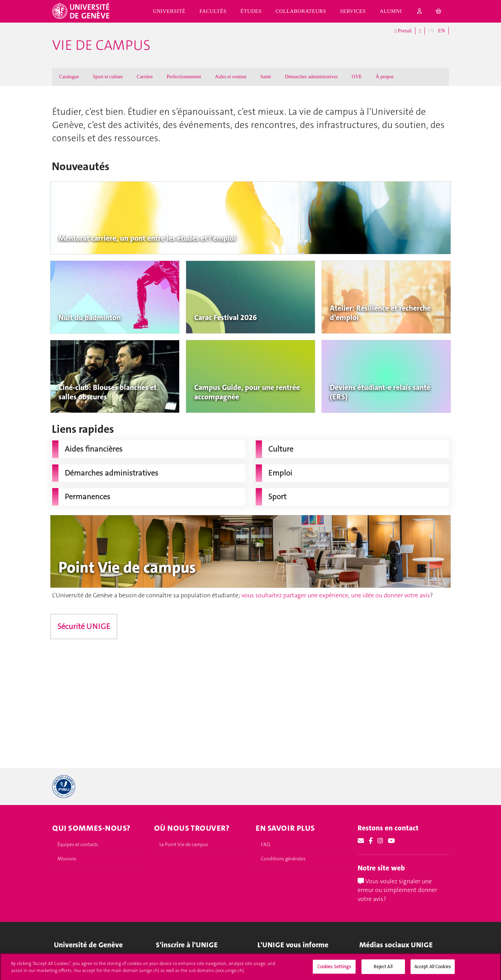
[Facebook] (371, 841)
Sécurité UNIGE (84, 626)
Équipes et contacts (78, 844)
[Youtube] (391, 841)
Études (251, 11)
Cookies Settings (334, 970)
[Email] (361, 841)
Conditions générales (283, 859)
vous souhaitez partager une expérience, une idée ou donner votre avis (336, 595)
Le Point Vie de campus (184, 844)
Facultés (213, 11)
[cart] (439, 11)
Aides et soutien (231, 77)
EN (442, 31)
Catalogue (69, 77)
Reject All (383, 970)
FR (431, 31)
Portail (403, 31)
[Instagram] (380, 841)
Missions (67, 859)
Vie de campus (101, 45)
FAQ (265, 844)
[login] (420, 11)
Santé (266, 77)
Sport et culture (108, 77)
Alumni (391, 11)
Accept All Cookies (433, 970)
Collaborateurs (301, 11)
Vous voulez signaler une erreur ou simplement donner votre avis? (397, 890)
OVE (357, 77)
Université (169, 11)
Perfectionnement (184, 77)
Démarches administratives (311, 77)
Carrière (145, 77)
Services (353, 11)
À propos (385, 77)
